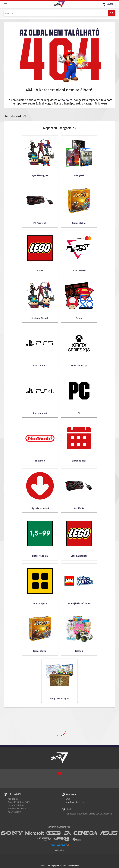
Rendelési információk (19, 802)
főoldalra (66, 100)
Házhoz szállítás (16, 805)
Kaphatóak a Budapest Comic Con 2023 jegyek (89, 814)
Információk (15, 794)
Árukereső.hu (59, 850)
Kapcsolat (13, 799)
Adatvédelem (14, 812)
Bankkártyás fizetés (17, 809)
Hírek (69, 809)
